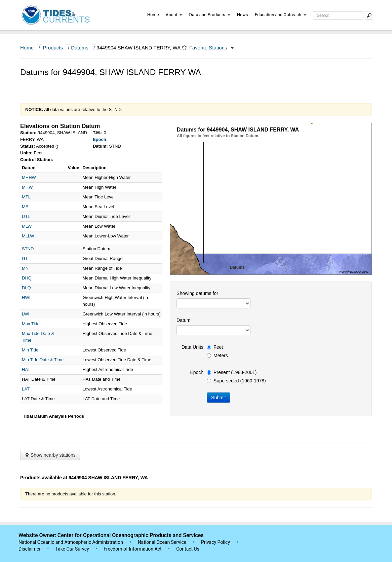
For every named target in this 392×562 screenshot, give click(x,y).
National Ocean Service (162, 542)
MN (25, 268)
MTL (26, 197)
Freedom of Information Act (132, 549)
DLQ (26, 288)
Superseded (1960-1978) (236, 381)
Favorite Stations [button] (211, 48)
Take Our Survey (73, 549)
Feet (215, 347)
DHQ (27, 278)
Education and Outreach (281, 15)
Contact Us (188, 549)
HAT (26, 369)
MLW (27, 226)
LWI (26, 314)
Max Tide (31, 324)
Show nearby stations (50, 455)
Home (153, 15)
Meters (217, 355)
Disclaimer (30, 549)
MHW (27, 187)
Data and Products (210, 15)
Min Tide (30, 350)
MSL (26, 207)
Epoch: (100, 139)
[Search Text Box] (338, 15)
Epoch (197, 372)
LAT (26, 389)
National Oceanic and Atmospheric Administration (71, 542)
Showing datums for (197, 293)
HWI (26, 297)
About (174, 15)
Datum (183, 320)
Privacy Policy (215, 542)
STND (28, 249)
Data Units (192, 347)
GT (25, 258)
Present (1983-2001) (232, 372)
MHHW (29, 177)
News (243, 15)
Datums (80, 48)
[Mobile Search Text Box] (369, 15)
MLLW (28, 236)
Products (53, 48)
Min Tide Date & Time (43, 360)
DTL (26, 216)
